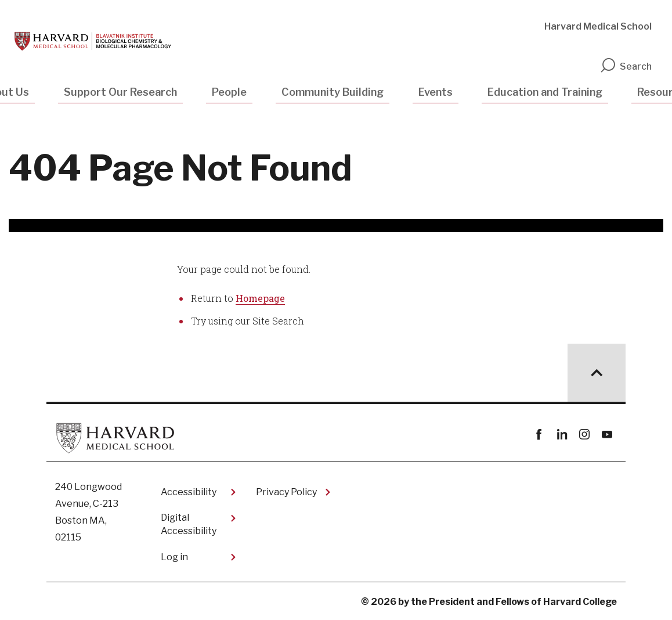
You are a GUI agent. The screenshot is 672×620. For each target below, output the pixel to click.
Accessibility (189, 492)
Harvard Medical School (598, 26)
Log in (174, 557)
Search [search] (626, 66)
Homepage (260, 298)
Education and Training (545, 92)
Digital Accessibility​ (189, 524)
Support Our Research (120, 92)
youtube (607, 435)
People (229, 92)
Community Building (333, 92)
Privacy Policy (286, 492)
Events (436, 92)
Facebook (539, 435)
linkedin (561, 435)
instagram (584, 435)
